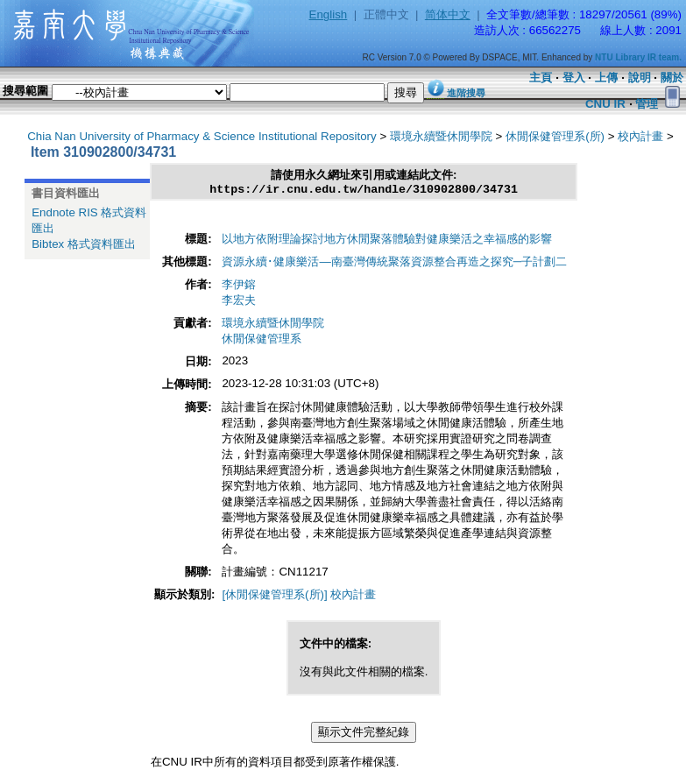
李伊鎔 (239, 287)
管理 (647, 104)
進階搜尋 (466, 93)
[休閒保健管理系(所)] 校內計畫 (299, 597)
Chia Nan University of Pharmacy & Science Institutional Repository (202, 136)
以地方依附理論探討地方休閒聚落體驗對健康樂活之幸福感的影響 (387, 241)
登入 (574, 78)
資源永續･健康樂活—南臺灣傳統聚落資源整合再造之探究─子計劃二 (394, 264)
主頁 (541, 78)
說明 (640, 78)
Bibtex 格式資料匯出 (84, 244)
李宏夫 (239, 303)
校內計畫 (640, 136)
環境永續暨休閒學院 (441, 136)
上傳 (606, 78)
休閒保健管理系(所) (555, 136)
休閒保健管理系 (262, 341)
